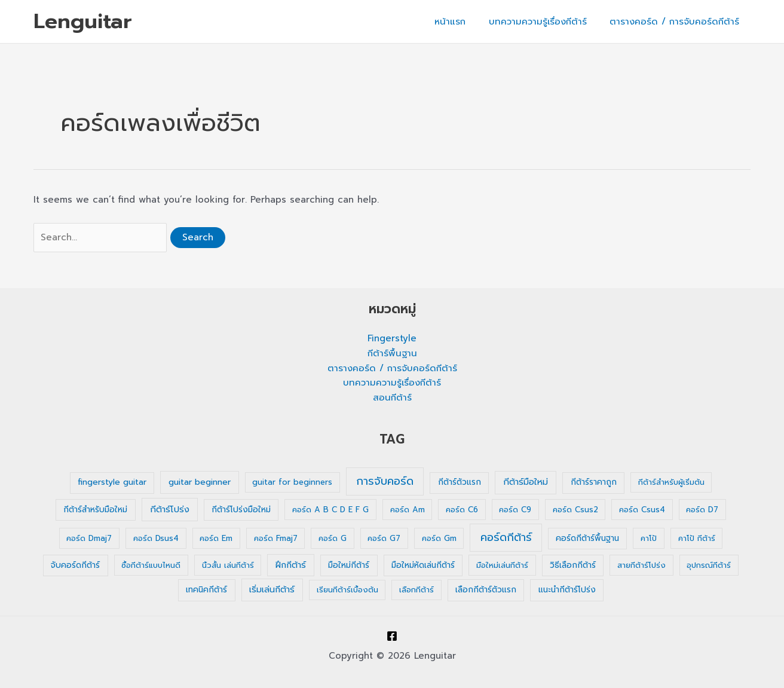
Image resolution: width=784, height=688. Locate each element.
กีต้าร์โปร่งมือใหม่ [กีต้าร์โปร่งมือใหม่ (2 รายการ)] (241, 510)
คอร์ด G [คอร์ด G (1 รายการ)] (333, 538)
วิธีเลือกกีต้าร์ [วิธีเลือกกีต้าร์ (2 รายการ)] (573, 565)
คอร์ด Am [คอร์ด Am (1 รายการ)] (408, 510)
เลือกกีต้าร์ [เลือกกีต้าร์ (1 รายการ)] (416, 590)
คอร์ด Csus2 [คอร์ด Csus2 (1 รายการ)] (575, 510)
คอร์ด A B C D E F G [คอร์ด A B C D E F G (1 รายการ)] (330, 510)
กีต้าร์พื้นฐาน (392, 353)
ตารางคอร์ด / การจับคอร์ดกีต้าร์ (677, 22)
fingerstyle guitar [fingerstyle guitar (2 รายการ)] (112, 482)
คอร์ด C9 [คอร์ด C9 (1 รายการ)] (515, 510)
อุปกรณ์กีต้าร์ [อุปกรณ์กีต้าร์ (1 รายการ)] (709, 565)
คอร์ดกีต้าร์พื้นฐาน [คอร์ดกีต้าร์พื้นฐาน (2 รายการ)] (587, 538)
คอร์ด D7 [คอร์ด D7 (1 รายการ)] (702, 510)
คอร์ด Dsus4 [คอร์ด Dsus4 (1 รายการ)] (156, 538)
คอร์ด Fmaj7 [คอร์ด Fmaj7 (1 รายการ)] (276, 538)
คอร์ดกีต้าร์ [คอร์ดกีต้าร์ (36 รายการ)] (506, 537)
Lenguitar (83, 21)
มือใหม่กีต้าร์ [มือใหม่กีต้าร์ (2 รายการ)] (349, 565)
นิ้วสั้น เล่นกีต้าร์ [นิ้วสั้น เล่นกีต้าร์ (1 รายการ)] (228, 565)
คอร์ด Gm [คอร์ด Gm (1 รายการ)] (439, 538)
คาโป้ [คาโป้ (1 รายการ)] (649, 538)
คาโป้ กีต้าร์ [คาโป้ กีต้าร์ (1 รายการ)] (697, 538)
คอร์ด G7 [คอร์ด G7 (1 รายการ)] (384, 538)
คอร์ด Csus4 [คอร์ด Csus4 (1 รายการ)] (642, 510)
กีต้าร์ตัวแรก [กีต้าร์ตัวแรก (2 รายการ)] (460, 482)
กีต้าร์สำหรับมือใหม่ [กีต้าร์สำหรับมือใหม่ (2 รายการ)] (95, 510)
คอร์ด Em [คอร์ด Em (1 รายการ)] (216, 538)
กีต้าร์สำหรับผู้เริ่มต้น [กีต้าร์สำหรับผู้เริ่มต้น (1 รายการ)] (671, 482)
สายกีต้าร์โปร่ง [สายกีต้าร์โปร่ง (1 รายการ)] (641, 565)
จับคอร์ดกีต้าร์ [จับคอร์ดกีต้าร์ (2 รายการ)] (75, 565)
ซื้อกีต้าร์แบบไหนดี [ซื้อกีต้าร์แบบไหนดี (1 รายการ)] (151, 565)
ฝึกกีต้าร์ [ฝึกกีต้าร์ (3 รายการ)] (291, 565)
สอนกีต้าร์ (392, 397)
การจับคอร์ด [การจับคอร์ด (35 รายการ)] (385, 481)
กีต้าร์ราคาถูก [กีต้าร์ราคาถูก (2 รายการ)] (594, 482)
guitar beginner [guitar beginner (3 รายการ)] (200, 482)
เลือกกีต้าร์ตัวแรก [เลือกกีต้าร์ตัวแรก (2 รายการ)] (486, 590)
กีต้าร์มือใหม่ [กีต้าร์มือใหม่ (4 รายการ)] (526, 482)
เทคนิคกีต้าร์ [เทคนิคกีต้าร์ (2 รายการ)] (206, 590)
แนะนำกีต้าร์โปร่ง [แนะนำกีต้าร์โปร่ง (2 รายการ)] (567, 590)
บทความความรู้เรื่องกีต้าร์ (545, 22)
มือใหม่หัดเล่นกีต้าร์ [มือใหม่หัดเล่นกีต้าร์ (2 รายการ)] (423, 565)
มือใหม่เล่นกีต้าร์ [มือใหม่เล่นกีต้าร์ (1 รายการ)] (502, 565)
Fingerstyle (392, 338)
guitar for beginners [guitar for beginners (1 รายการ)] (292, 482)
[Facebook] (392, 636)
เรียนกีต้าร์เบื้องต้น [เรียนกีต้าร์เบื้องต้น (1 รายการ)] (347, 590)
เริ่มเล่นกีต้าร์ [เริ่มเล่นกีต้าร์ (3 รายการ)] (272, 590)
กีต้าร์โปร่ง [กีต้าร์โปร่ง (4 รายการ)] (170, 509)
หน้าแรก (463, 22)
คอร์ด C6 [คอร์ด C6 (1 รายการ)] (462, 510)
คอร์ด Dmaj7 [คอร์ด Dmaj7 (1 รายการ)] (89, 538)
